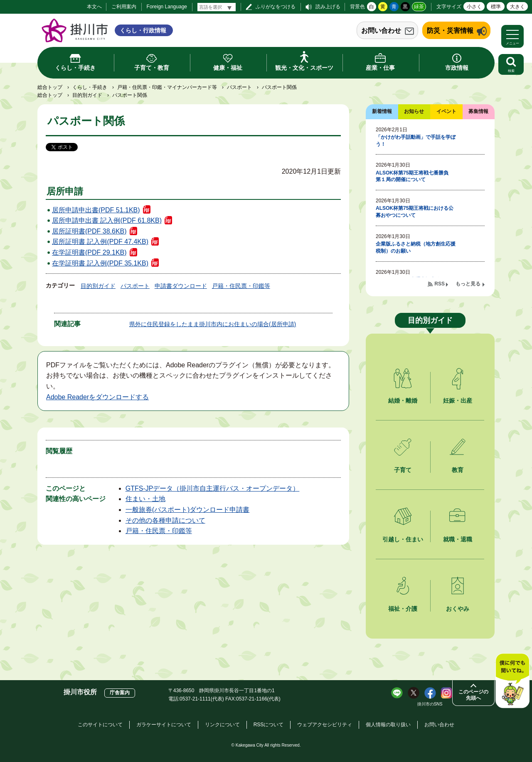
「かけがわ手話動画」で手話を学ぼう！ (416, 141)
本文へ (94, 7)
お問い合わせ (381, 31)
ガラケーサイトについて (164, 725)
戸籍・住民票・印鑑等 (241, 286)
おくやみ (458, 609)
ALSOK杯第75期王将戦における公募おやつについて (415, 212)
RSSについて (269, 725)
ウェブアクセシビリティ (325, 725)
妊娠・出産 (458, 401)
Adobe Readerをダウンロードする (97, 397)
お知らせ (414, 111)
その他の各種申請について (165, 520)
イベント (446, 111)
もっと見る (468, 284)
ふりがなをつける (276, 7)
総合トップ (50, 87)
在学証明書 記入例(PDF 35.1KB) (100, 263)
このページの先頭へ (473, 695)
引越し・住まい (403, 539)
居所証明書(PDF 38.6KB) (89, 231)
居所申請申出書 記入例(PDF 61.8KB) (107, 220)
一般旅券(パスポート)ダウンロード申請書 (188, 510)
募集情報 (478, 111)
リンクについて (222, 725)
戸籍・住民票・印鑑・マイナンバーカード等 (167, 87)
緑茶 (419, 7)
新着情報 (382, 111)
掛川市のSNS (430, 704)
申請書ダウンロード (181, 286)
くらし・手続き (90, 87)
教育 (458, 470)
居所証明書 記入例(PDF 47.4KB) (100, 242)
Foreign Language (167, 7)
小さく (474, 7)
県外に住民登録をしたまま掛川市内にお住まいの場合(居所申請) (213, 324)
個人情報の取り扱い (388, 725)
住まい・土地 (145, 499)
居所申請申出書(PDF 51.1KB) (96, 210)
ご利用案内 (124, 7)
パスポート (239, 87)
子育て (403, 470)
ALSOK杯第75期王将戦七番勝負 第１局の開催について (415, 176)
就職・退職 (458, 539)
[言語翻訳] (217, 7)
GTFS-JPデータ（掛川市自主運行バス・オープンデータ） (213, 488)
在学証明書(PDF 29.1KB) (89, 252)
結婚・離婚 (403, 401)
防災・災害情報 (450, 31)
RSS (440, 284)
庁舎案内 (120, 693)
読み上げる (328, 7)
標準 (496, 7)
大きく (517, 7)
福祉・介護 (403, 609)
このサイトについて (100, 725)
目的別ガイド (87, 95)
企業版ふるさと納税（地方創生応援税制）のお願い (416, 247)
